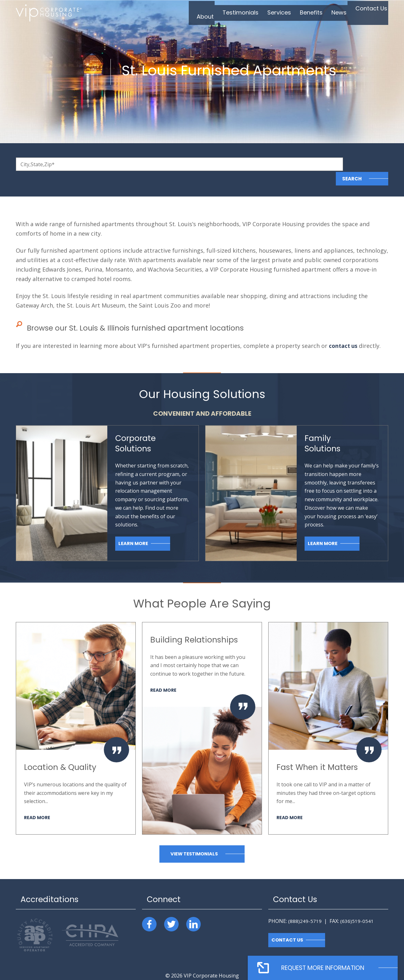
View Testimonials (194, 839)
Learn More (134, 529)
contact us (344, 331)
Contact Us (288, 926)
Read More (38, 803)
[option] (76, 714)
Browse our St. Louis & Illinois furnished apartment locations (144, 313)
